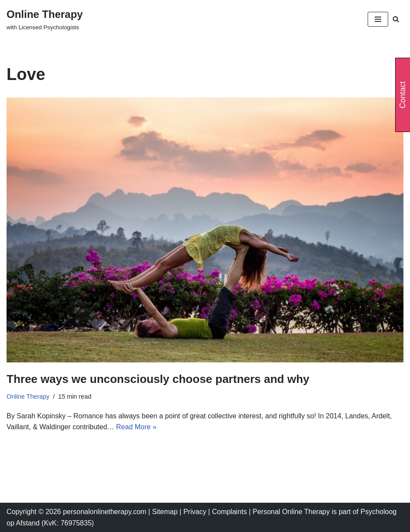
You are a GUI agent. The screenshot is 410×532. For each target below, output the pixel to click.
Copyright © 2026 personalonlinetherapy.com (76, 512)
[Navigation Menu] (378, 19)
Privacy (196, 512)
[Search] (396, 19)
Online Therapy (28, 396)
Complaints (230, 512)
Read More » (136, 427)
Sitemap (165, 512)
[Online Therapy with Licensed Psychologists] (45, 19)
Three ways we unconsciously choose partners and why (158, 379)
